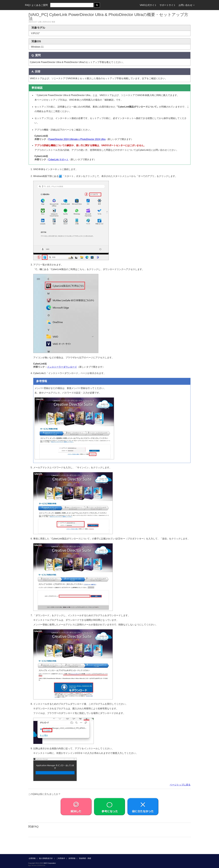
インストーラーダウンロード (62, 367)
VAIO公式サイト (148, 5)
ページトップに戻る (180, 785)
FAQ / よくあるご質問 (36, 5)
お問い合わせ (187, 5)
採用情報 (72, 858)
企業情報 (32, 858)
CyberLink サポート (58, 159)
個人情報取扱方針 (46, 858)
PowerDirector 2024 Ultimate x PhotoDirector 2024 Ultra (77, 139)
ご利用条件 (61, 858)
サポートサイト (168, 5)
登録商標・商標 (85, 858)
